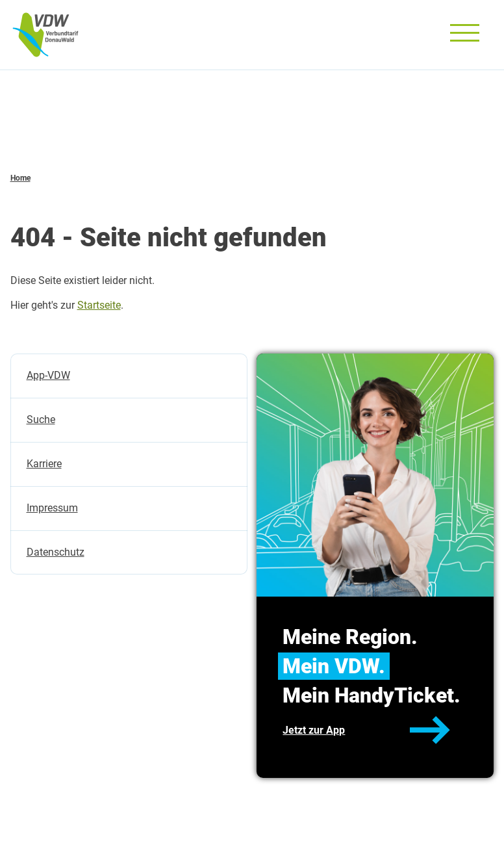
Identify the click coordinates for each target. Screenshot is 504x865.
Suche (41, 420)
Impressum (52, 508)
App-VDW (48, 375)
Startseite (99, 305)
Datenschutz (56, 552)
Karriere (44, 464)
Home (20, 178)
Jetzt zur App (314, 730)
